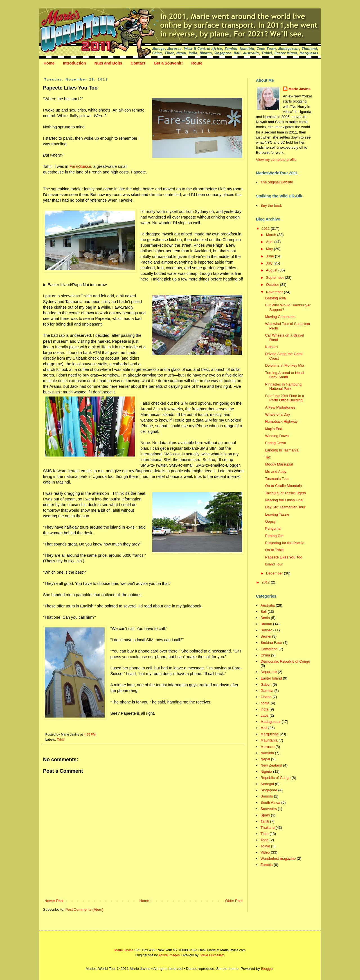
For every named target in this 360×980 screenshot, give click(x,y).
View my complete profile (276, 160)
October (273, 285)
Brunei (266, 636)
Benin (265, 618)
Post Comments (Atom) (85, 909)
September (275, 278)
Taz (268, 457)
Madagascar (271, 722)
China (265, 655)
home (265, 703)
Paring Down (275, 443)
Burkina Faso (271, 642)
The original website (277, 182)
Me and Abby (276, 472)
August (272, 270)
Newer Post (54, 901)
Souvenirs (269, 809)
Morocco (267, 747)
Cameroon (269, 649)
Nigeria (266, 771)
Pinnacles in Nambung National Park (283, 387)
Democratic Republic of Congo (285, 661)
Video (265, 852)
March (272, 235)
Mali (264, 728)
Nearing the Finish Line (284, 500)
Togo (264, 840)
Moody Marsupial (279, 464)
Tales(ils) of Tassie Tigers (285, 493)
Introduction (75, 63)
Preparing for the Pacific (284, 543)
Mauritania (269, 740)
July (270, 263)
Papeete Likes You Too (283, 557)
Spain (265, 815)
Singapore (269, 790)
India (264, 709)
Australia (268, 605)
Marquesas (269, 734)
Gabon (266, 684)
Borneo (266, 630)
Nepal (265, 759)
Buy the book (271, 205)
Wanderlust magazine (278, 858)
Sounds (267, 796)
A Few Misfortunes (280, 407)
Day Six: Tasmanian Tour (285, 507)
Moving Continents (280, 317)
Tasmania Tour (277, 479)
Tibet (264, 834)
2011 (266, 229)
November (275, 292)
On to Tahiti (274, 550)
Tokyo (265, 846)
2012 (266, 582)
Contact (138, 63)
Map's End (274, 429)
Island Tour (274, 564)
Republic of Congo (275, 778)
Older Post (234, 901)
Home (49, 63)
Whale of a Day (277, 414)
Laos (264, 715)
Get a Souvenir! (168, 63)
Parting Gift (274, 536)
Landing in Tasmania (282, 450)
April (270, 242)
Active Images (169, 955)
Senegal (267, 784)
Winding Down (277, 436)
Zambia (266, 865)
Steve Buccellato (212, 955)
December (275, 573)
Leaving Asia (275, 298)
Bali (264, 612)
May (270, 249)
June (271, 256)
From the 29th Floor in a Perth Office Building (284, 398)
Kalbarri (271, 347)
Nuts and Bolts (108, 63)
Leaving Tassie (277, 514)
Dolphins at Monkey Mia (284, 365)
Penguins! (273, 528)
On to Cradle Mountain (283, 486)
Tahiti (61, 739)
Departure (269, 672)
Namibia (267, 753)
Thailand (267, 828)
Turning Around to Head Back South (284, 375)
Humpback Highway (281, 421)
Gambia (267, 691)
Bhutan (266, 624)
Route (197, 63)
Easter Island (271, 678)
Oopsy (270, 521)
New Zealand (271, 765)
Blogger (267, 969)
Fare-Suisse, (81, 166)
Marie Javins (300, 89)
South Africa (270, 802)
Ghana (266, 697)
